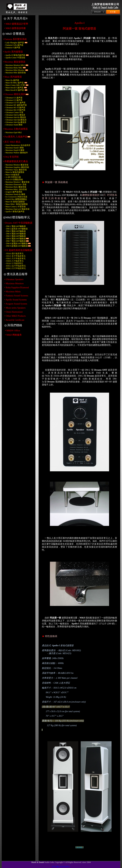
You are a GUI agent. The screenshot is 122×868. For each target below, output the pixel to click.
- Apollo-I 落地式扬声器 (14, 211)
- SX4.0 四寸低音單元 (14, 254)
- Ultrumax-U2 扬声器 (13, 100)
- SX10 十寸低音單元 (14, 263)
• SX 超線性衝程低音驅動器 (18, 250)
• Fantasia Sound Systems (16, 296)
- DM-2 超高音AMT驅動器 (16, 229)
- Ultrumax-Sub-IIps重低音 (15, 122)
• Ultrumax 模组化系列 (14, 94)
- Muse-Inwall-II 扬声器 (14, 90)
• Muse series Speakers (15, 308)
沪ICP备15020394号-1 (61, 867)
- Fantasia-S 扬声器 (12, 48)
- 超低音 (12, 175)
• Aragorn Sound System (16, 304)
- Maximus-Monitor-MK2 (15, 65)
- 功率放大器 (13, 177)
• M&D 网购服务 (13, 335)
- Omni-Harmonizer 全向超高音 (17, 145)
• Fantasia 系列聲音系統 (15, 39)
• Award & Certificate (14, 320)
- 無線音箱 (17, 209)
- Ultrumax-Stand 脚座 (13, 125)
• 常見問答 (11, 157)
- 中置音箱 (15, 207)
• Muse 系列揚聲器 (12, 77)
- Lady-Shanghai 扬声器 (14, 43)
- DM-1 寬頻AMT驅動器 (15, 226)
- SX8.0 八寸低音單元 (14, 261)
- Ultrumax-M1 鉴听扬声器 (16, 105)
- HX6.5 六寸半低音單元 (15, 268)
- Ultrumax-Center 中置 (14, 112)
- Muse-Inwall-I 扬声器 (14, 88)
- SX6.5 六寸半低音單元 (15, 258)
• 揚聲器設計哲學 (16, 24)
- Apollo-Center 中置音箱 (15, 58)
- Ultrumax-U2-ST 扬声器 (15, 103)
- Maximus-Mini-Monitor (14, 70)
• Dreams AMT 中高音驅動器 (18, 223)
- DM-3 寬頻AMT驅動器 (15, 231)
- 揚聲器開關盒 (16, 199)
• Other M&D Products (15, 316)
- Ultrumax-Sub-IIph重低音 (15, 120)
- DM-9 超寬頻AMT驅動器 (16, 246)
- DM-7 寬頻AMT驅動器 (15, 241)
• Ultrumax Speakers (14, 279)
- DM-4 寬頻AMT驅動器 (15, 234)
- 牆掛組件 (16, 153)
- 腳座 (14, 150)
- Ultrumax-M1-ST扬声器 (15, 108)
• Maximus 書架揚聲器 (14, 62)
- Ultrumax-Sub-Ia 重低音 (15, 115)
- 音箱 (15, 184)
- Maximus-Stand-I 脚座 (14, 148)
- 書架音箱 (16, 165)
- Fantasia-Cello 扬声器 (14, 45)
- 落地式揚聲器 (14, 172)
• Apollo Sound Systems (16, 300)
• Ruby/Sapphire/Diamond (17, 287)
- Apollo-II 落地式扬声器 (15, 55)
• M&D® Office (13, 330)
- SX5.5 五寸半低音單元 (15, 256)
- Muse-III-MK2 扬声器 (14, 83)
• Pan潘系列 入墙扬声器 (15, 137)
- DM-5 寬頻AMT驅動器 (15, 236)
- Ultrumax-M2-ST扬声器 (15, 110)
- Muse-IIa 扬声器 (12, 80)
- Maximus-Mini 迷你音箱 (15, 73)
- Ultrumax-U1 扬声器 (13, 98)
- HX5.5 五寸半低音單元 (15, 266)
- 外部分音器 (16, 197)
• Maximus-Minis (13, 292)
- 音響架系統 (14, 180)
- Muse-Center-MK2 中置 (15, 85)
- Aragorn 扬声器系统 (13, 192)
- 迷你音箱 (16, 189)
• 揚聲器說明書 (15, 28)
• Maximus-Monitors (14, 283)
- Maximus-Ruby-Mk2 (13, 68)
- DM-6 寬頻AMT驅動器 (15, 239)
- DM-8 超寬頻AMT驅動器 (16, 243)
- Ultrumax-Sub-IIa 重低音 (15, 117)
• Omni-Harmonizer (14, 312)
